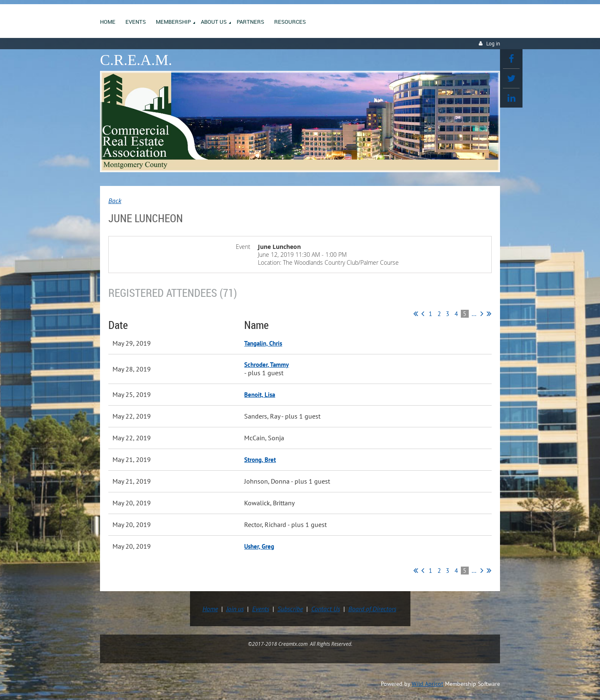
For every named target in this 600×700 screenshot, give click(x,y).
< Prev (423, 314)
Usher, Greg (259, 546)
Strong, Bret (260, 460)
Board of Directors (372, 609)
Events (261, 609)
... (474, 314)
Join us (235, 609)
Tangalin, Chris (263, 343)
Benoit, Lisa (260, 395)
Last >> (489, 314)
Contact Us (326, 609)
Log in (493, 44)
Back (115, 201)
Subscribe (290, 609)
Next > (482, 314)
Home (210, 609)
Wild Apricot (427, 684)
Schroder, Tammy (266, 365)
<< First (416, 314)
